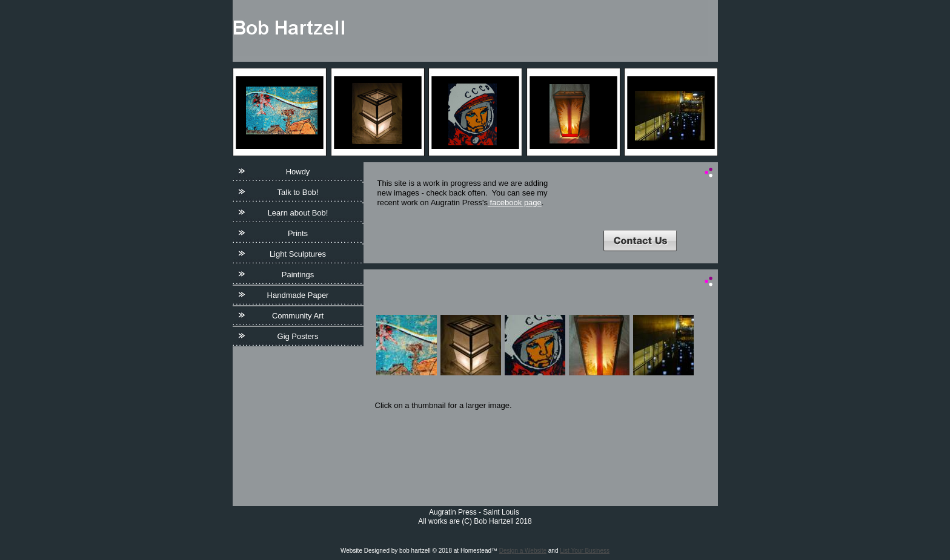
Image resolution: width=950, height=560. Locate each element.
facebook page (515, 203)
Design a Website (523, 551)
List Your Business (585, 551)
